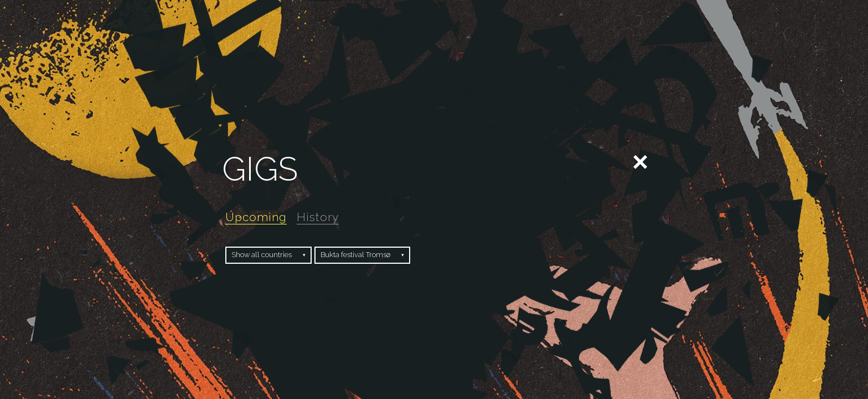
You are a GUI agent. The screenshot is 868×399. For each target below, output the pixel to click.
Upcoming (256, 217)
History (318, 217)
